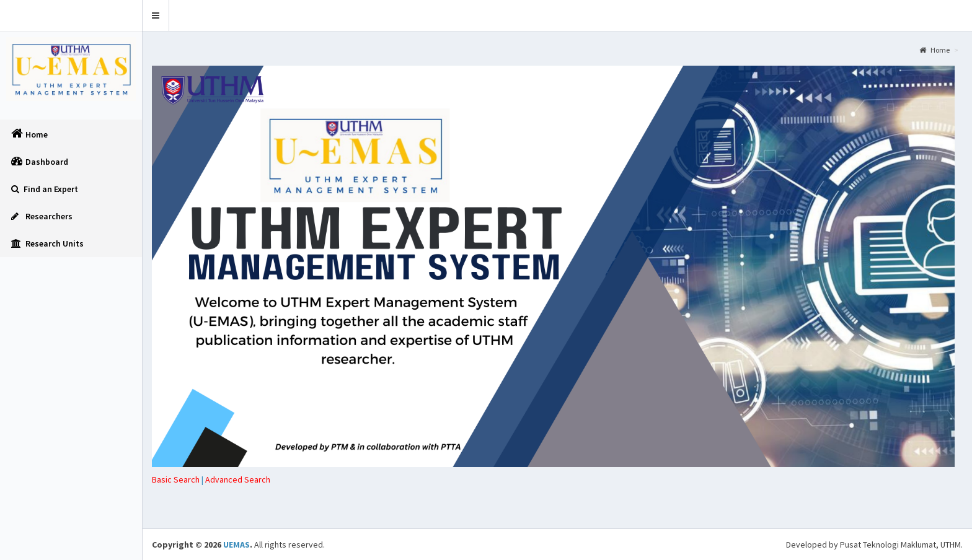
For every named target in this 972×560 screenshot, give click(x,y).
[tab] (238, 479)
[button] (156, 15)
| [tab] (179, 479)
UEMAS (236, 545)
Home (934, 50)
